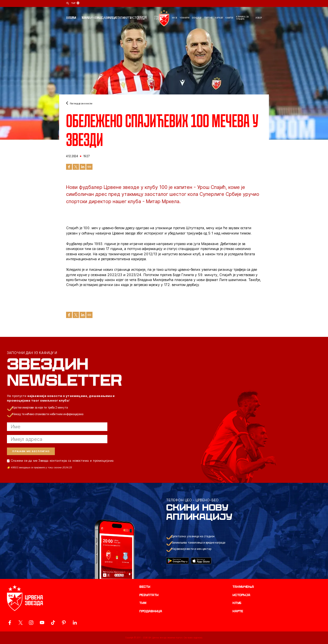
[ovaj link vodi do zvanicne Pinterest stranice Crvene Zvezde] (64, 623)
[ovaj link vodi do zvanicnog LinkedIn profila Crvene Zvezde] (75, 623)
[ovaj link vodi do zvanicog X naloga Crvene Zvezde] (20, 623)
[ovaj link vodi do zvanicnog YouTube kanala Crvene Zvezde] (42, 623)
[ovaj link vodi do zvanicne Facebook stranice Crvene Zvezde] (10, 623)
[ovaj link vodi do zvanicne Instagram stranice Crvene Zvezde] (31, 623)
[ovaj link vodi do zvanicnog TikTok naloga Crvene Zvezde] (53, 623)
